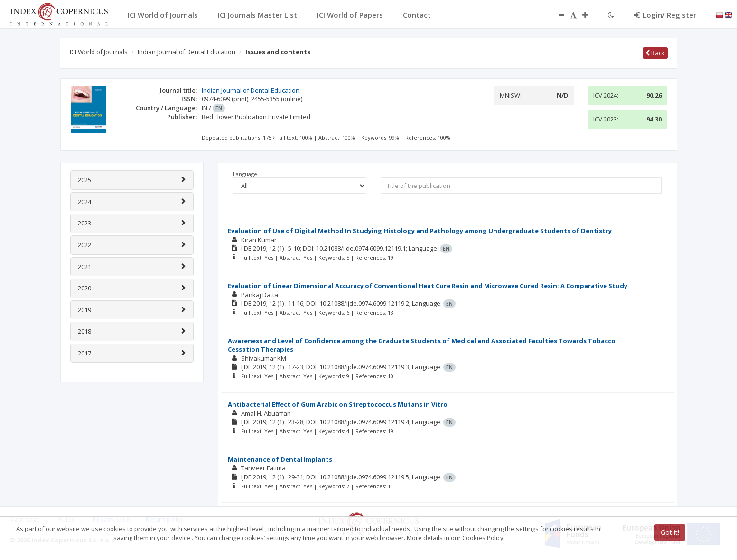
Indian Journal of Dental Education (187, 52)
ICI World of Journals (99, 52)
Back (655, 53)
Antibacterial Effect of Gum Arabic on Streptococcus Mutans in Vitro (338, 404)
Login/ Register (665, 15)
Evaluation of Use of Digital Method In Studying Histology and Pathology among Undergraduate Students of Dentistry (420, 231)
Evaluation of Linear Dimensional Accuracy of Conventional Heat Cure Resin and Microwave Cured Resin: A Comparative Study (428, 286)
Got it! (670, 532)
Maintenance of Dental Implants (280, 459)
